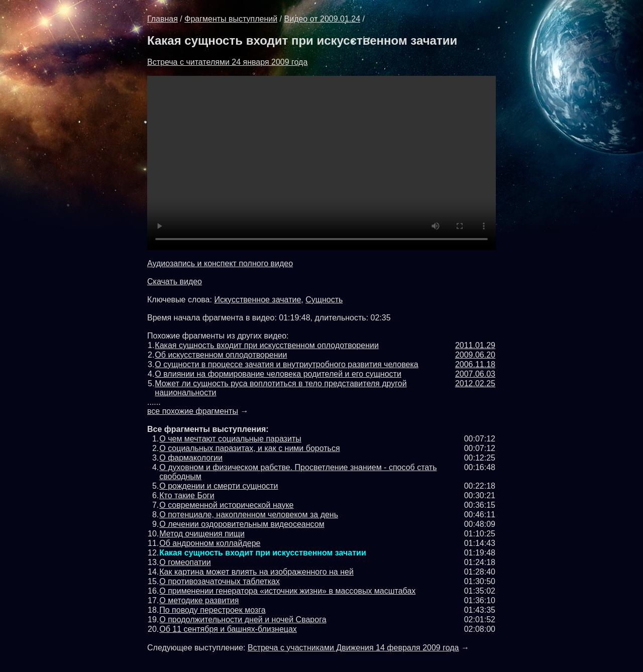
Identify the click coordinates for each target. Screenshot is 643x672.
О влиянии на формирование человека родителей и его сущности (278, 374)
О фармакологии (191, 458)
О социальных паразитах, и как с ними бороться (249, 448)
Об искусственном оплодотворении (221, 355)
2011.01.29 (475, 345)
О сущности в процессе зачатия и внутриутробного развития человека (286, 364)
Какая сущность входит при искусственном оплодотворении (267, 345)
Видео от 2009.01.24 (323, 19)
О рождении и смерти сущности (219, 486)
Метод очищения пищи (202, 534)
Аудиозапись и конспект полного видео (220, 263)
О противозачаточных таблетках (220, 581)
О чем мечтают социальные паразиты (230, 439)
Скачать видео (175, 282)
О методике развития (199, 600)
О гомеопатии (185, 562)
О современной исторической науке (226, 505)
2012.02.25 (475, 383)
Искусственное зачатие (257, 300)
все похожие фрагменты (193, 411)
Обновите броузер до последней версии (321, 163)
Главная (163, 19)
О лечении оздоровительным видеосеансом (242, 524)
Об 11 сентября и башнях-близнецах (228, 629)
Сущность (324, 300)
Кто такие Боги (187, 495)
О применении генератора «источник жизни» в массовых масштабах (287, 591)
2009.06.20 (475, 355)
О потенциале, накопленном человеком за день (249, 515)
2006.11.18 (475, 364)
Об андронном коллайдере (210, 543)
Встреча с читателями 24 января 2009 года (227, 62)
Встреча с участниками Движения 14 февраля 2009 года (353, 648)
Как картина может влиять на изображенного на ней (256, 572)
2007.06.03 (475, 374)
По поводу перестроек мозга (212, 610)
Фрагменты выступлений (231, 19)
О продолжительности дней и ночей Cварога (243, 620)
